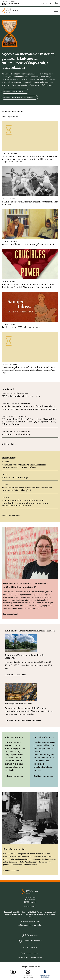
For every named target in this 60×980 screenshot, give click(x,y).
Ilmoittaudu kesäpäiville (16, 674)
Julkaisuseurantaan (14, 776)
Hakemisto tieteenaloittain (30, 921)
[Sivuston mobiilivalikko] (56, 10)
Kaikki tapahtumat (10, 116)
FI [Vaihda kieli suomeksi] (50, 3)
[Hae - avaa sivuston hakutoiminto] (46, 3)
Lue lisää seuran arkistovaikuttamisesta (23, 720)
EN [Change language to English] (57, 3)
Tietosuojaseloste (30, 947)
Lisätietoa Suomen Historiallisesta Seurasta (18, 97)
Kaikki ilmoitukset (9, 444)
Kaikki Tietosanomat (11, 515)
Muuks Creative (37, 957)
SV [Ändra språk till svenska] (54, 3)
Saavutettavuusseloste (30, 953)
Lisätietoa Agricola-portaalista (14, 91)
